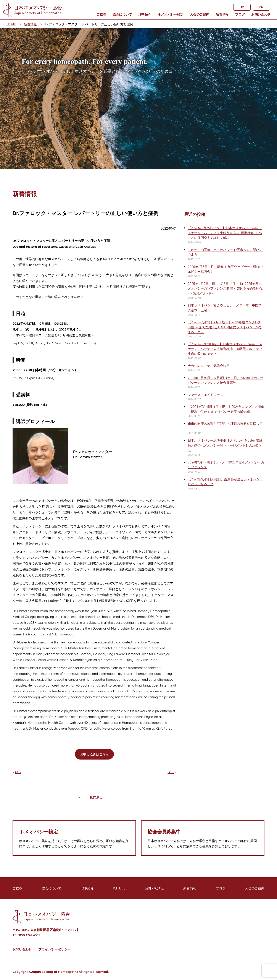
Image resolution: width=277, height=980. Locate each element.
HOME (11, 24)
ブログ (240, 14)
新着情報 (222, 14)
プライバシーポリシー (54, 949)
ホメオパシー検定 (171, 14)
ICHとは (119, 888)
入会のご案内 (200, 14)
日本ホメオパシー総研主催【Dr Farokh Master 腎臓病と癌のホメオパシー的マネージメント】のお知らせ (225, 445)
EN (261, 7)
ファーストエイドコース (205, 395)
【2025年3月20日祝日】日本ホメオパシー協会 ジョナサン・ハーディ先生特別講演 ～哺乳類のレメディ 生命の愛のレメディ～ (225, 349)
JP (242, 7)
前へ (18, 772)
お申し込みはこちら (94, 754)
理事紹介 (145, 14)
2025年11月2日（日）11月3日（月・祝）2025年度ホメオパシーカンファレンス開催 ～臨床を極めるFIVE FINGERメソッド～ (225, 288)
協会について (122, 14)
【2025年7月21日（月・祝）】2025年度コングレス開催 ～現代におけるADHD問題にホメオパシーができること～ (225, 327)
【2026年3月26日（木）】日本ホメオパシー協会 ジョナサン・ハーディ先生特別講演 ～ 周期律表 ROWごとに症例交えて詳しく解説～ (225, 233)
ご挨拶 (101, 14)
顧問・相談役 (154, 888)
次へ (171, 772)
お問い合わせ (261, 14)
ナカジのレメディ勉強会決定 (209, 366)
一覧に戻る (94, 797)
